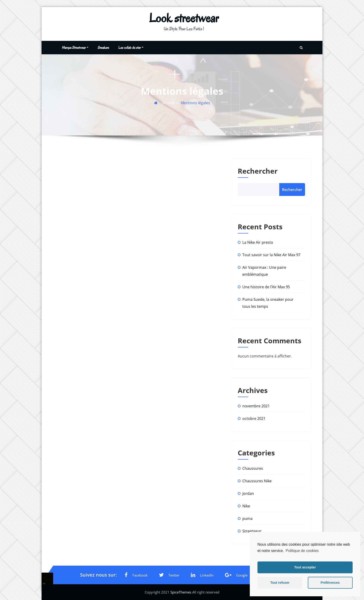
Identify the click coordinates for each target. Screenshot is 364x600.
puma (247, 519)
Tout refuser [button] (280, 583)
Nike (246, 506)
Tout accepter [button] (305, 567)
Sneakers (103, 48)
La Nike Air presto (258, 242)
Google (236, 575)
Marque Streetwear (75, 48)
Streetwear (252, 531)
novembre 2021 (256, 406)
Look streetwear (184, 18)
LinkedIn (202, 575)
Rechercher (258, 171)
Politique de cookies (302, 551)
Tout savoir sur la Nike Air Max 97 (271, 255)
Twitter (169, 575)
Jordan (248, 493)
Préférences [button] (330, 583)
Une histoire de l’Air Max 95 (266, 287)
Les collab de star (131, 48)
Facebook (136, 575)
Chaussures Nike (257, 481)
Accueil (168, 103)
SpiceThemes (181, 592)
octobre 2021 (254, 418)
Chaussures (253, 468)
